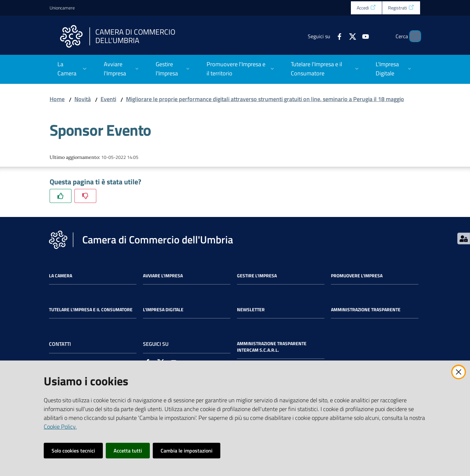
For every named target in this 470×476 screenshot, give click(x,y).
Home (57, 99)
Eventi (108, 99)
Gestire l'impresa (257, 276)
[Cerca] (413, 36)
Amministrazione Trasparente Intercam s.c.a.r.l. (272, 347)
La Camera (61, 276)
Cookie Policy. (60, 427)
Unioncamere (62, 8)
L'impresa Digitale (163, 310)
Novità (83, 99)
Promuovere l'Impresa (357, 276)
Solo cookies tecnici (73, 451)
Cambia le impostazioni (187, 451)
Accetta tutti (128, 451)
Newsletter (251, 310)
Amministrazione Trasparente (366, 310)
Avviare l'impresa (163, 276)
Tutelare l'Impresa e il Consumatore (91, 310)
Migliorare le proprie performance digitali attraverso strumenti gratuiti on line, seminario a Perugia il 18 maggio (265, 99)
